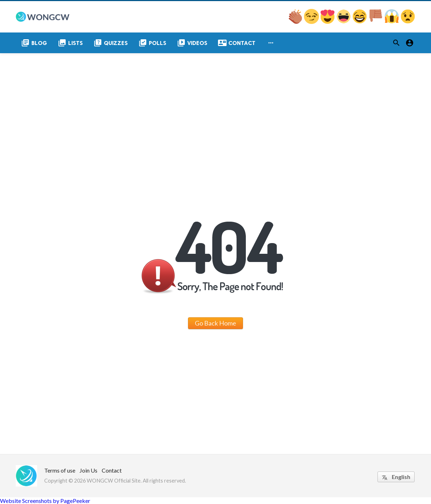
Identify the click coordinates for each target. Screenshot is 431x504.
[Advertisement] (215, 107)
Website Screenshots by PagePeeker (45, 501)
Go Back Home (215, 323)
